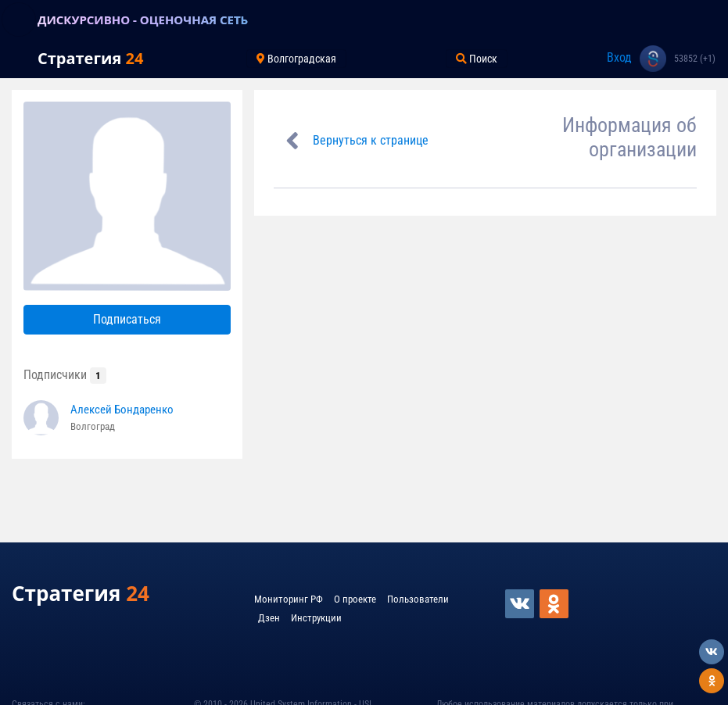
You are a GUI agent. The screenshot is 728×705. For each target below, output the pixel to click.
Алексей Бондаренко (122, 410)
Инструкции (316, 618)
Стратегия (90, 58)
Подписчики (65, 375)
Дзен (269, 618)
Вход (619, 57)
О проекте (355, 599)
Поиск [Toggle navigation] (477, 59)
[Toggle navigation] (19, 20)
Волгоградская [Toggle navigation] (296, 59)
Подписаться (127, 319)
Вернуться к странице (371, 140)
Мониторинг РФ (289, 599)
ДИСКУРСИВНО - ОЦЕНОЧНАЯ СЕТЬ (143, 20)
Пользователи (418, 599)
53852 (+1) (695, 59)
